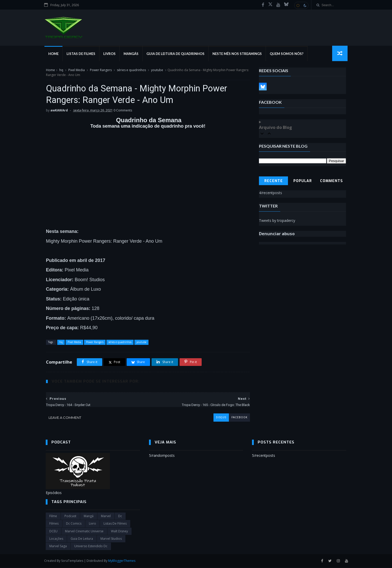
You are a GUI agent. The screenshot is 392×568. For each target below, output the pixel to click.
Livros (111, 54)
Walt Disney (119, 532)
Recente (274, 181)
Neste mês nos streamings (238, 54)
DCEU (53, 532)
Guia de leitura (82, 539)
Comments (332, 181)
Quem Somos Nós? (288, 54)
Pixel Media (76, 70)
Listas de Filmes (82, 54)
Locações (56, 539)
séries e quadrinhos (131, 70)
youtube (157, 70)
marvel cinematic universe (84, 532)
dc (120, 517)
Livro (92, 524)
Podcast (70, 517)
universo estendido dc (91, 547)
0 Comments (123, 111)
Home (55, 54)
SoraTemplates (74, 561)
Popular (303, 181)
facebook (236, 418)
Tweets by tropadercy (277, 221)
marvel (106, 517)
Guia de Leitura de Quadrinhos (177, 54)
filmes (54, 524)
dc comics (74, 524)
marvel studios (111, 539)
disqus (217, 418)
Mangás (132, 54)
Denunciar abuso (277, 234)
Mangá (89, 517)
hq (61, 70)
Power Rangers (101, 70)
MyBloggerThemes (123, 561)
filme (53, 517)
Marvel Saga (58, 547)
